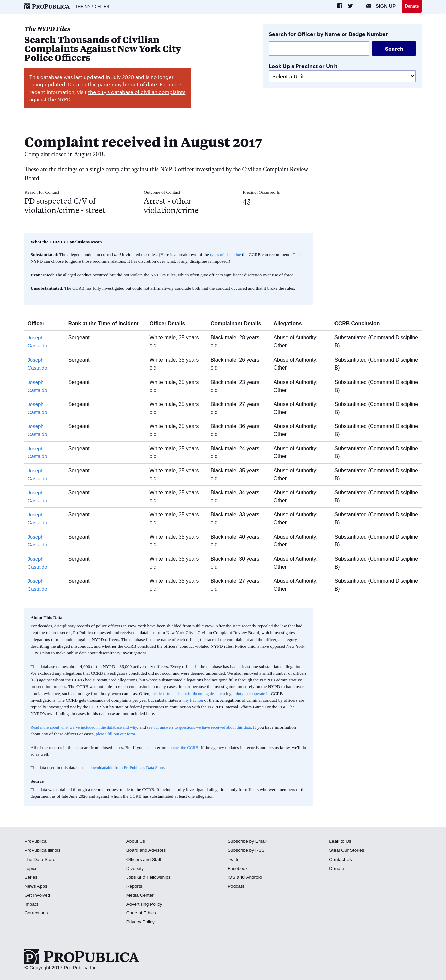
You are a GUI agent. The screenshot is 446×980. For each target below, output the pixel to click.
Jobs (131, 878)
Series (31, 878)
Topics (31, 869)
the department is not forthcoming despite (189, 694)
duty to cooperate (256, 694)
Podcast (237, 887)
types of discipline (227, 255)
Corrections (37, 913)
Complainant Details (239, 324)
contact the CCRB (184, 748)
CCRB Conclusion (360, 324)
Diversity (136, 869)
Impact (32, 905)
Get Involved (38, 896)
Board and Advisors (147, 851)
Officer (38, 324)
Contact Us (341, 860)
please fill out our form (139, 734)
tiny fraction (193, 701)
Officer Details (171, 324)
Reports (135, 887)
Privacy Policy (141, 922)
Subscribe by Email (249, 842)
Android (255, 878)
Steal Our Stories (348, 851)
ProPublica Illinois (44, 851)
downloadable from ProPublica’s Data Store (130, 769)
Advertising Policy (145, 905)
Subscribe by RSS (248, 851)
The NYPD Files (94, 7)
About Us (136, 842)
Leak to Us (341, 842)
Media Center (141, 896)
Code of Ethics (142, 913)
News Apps (37, 887)
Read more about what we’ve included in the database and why (87, 728)
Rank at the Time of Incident (107, 324)
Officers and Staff (145, 860)
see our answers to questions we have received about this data (209, 728)
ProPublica (36, 842)
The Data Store (41, 860)
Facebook (238, 869)
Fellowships (160, 878)
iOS (232, 878)
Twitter (235, 860)
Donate (411, 6)
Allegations (291, 324)
